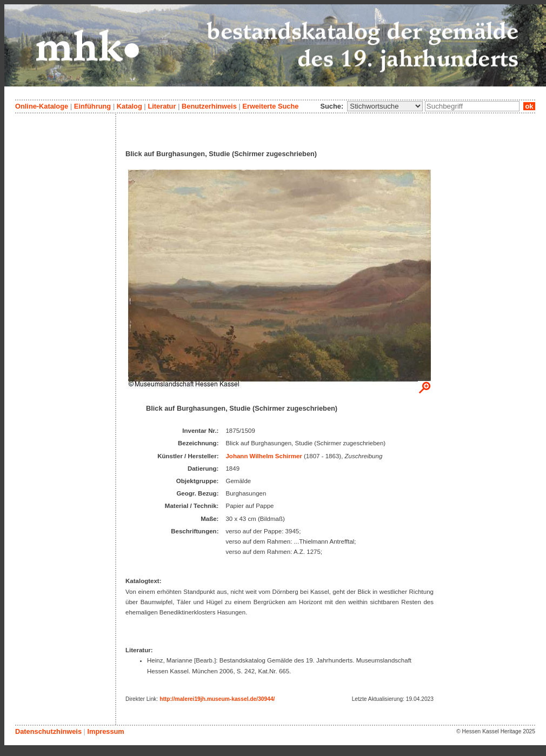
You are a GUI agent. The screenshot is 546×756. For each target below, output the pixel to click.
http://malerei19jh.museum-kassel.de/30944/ (217, 699)
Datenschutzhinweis (48, 731)
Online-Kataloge (42, 106)
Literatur (162, 106)
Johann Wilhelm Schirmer (264, 456)
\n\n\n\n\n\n (385, 106)
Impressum (105, 731)
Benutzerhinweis (209, 106)
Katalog (129, 106)
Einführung (92, 106)
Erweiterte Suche (270, 106)
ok (529, 106)
